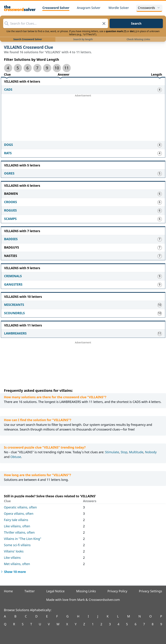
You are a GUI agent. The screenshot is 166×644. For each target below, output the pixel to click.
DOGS (9, 145)
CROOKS (11, 202)
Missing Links (86, 591)
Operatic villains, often (20, 507)
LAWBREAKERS (15, 333)
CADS (8, 89)
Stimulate (112, 452)
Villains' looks (14, 551)
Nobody (151, 452)
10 (57, 68)
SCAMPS (10, 219)
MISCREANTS (14, 305)
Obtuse (16, 457)
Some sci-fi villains (17, 545)
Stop (124, 452)
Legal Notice (55, 591)
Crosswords (149, 8)
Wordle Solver (119, 8)
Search (136, 23)
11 (67, 68)
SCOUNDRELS (15, 313)
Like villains (12, 558)
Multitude (136, 452)
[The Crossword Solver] (20, 8)
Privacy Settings (150, 591)
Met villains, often (17, 564)
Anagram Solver (89, 8)
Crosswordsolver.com (104, 600)
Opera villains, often (19, 514)
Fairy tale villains (16, 520)
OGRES (9, 173)
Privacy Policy (117, 591)
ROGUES (11, 210)
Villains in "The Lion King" (23, 539)
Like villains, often (17, 526)
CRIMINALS (13, 276)
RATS (8, 153)
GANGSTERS (13, 284)
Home (8, 591)
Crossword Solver (56, 8)
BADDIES (11, 239)
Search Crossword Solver (28, 39)
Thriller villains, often (19, 532)
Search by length (83, 39)
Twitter (30, 591)
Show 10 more (13, 572)
